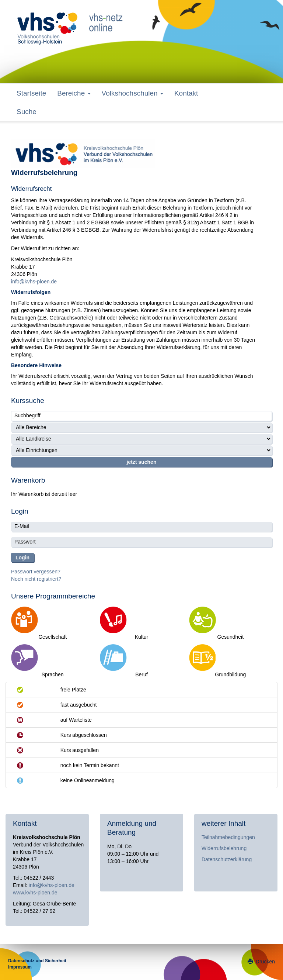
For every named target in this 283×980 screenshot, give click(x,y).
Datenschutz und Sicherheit (37, 961)
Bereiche (74, 93)
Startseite (31, 93)
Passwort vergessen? (36, 572)
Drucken (261, 962)
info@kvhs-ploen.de (34, 282)
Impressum (20, 967)
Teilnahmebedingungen (228, 837)
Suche (27, 112)
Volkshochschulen (132, 93)
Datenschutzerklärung (227, 859)
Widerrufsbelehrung (224, 848)
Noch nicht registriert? (36, 579)
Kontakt (186, 93)
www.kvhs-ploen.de (35, 893)
